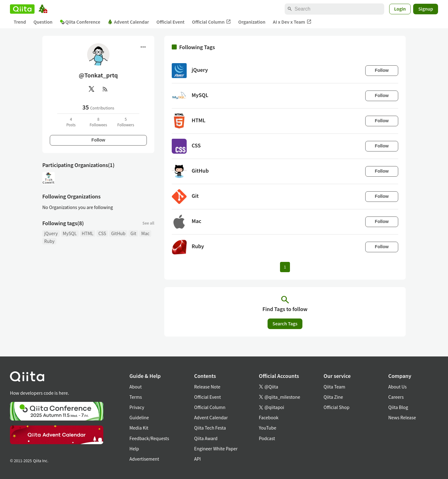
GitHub (118, 233)
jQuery (51, 233)
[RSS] (105, 89)
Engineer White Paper (216, 449)
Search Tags (285, 323)
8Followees (98, 122)
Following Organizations (71, 196)
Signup (426, 9)
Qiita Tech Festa (210, 428)
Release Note (207, 387)
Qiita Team (334, 387)
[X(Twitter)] (91, 89)
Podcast (267, 438)
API (197, 459)
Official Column (211, 22)
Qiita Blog (398, 407)
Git (133, 233)
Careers (396, 397)
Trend (20, 22)
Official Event (170, 22)
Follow (98, 140)
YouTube (268, 428)
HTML (88, 233)
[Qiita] (22, 9)
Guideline (139, 417)
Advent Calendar (128, 22)
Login (400, 9)
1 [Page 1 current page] (285, 267)
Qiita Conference (80, 22)
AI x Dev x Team (292, 22)
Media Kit (139, 428)
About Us (397, 387)
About (135, 387)
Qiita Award (206, 438)
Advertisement (144, 459)
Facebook (269, 417)
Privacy (137, 407)
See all (148, 223)
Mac (145, 233)
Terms (136, 397)
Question (43, 22)
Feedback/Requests (149, 438)
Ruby (49, 241)
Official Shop (336, 407)
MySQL (70, 233)
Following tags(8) (63, 223)
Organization (252, 22)
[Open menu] (143, 47)
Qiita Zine (333, 397)
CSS (102, 233)
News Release (402, 417)
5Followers (126, 122)
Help (134, 449)
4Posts (71, 122)
